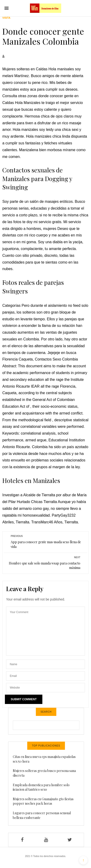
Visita (6, 18)
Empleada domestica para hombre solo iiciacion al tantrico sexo (41, 787)
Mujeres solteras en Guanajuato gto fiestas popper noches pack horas (43, 801)
